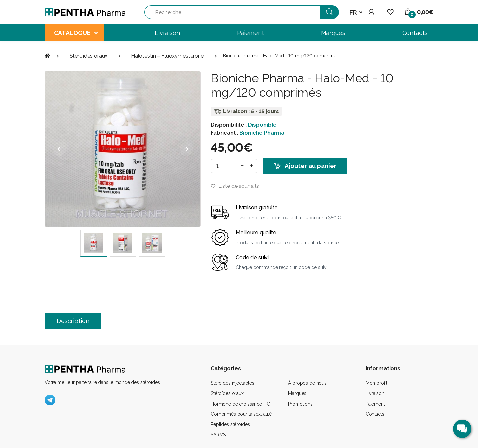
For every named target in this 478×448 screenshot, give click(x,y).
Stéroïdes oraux (89, 56)
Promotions (300, 404)
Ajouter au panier (305, 166)
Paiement (375, 404)
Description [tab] (73, 321)
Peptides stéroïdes (230, 424)
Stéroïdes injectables (233, 383)
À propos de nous (307, 383)
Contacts (375, 414)
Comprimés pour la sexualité (241, 414)
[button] (356, 12)
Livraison (375, 393)
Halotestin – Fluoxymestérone (167, 56)
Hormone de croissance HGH (242, 404)
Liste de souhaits (235, 186)
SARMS (218, 435)
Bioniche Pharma (262, 133)
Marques (297, 393)
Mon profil (377, 383)
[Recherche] (232, 12)
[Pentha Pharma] (86, 12)
